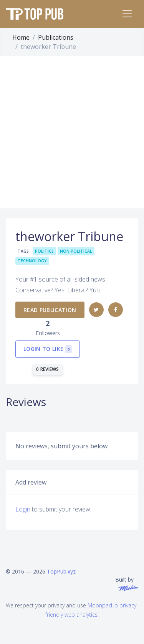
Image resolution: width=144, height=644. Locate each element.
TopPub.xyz (61, 571)
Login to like (48, 349)
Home (21, 37)
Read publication (50, 310)
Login (23, 509)
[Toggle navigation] (127, 14)
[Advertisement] (72, 132)
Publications (56, 37)
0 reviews (48, 369)
